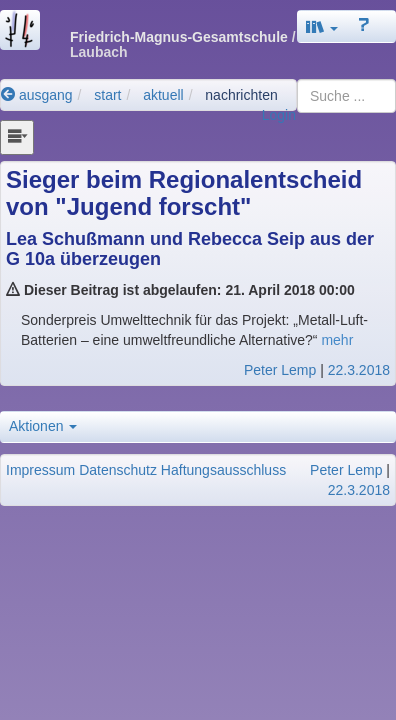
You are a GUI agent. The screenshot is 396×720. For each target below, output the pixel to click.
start (107, 95)
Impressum (40, 470)
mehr (337, 340)
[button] (322, 26)
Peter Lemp (280, 370)
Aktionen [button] (43, 426)
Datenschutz (118, 470)
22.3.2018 (359, 370)
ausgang (37, 95)
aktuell (163, 95)
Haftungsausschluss (223, 470)
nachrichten (241, 95)
